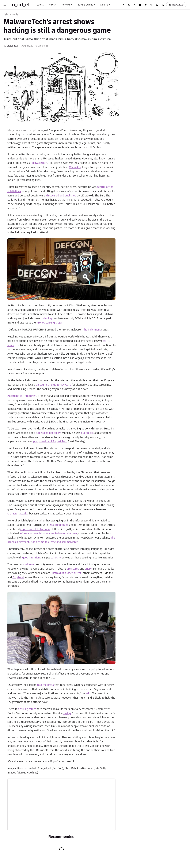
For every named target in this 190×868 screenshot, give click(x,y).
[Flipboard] (146, 5)
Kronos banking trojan (50, 323)
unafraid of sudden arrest (66, 573)
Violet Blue (12, 46)
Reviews (66, 5)
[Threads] (151, 5)
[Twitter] (134, 5)
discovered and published (61, 196)
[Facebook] (123, 5)
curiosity (56, 558)
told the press (45, 685)
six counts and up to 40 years (53, 385)
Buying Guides (85, 5)
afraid (20, 577)
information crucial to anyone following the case (48, 534)
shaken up (29, 565)
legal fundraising (59, 525)
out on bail (87, 433)
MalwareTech (39, 163)
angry (88, 569)
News (52, 5)
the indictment (92, 330)
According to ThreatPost (22, 396)
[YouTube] (140, 5)
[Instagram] (129, 5)
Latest (40, 5)
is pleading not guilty (48, 433)
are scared (73, 569)
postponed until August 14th (50, 442)
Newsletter (176, 5)
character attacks (18, 514)
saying (67, 713)
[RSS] (163, 5)
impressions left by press (35, 529)
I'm (14, 577)
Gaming (104, 5)
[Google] (157, 5)
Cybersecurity (11, 14)
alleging (47, 319)
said (88, 694)
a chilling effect (27, 709)
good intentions (32, 558)
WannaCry (75, 167)
